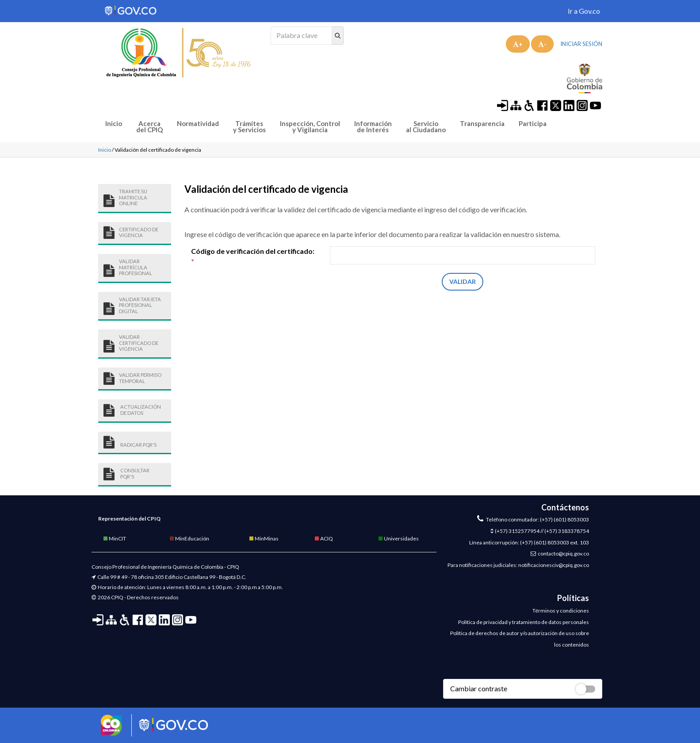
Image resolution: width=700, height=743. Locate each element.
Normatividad (198, 124)
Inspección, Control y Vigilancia (310, 127)
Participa (533, 124)
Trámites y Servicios (249, 127)
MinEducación (189, 538)
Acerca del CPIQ (149, 127)
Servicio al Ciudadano (426, 127)
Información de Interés (373, 127)
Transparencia (482, 124)
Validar (463, 281)
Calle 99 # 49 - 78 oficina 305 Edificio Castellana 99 (156, 577)
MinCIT (114, 538)
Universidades (398, 538)
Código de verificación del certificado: (253, 256)
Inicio (114, 124)
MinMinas (264, 538)
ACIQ (323, 538)
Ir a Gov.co (584, 11)
